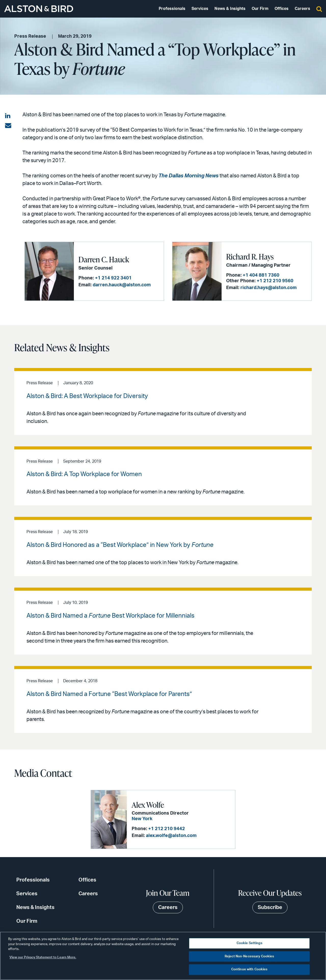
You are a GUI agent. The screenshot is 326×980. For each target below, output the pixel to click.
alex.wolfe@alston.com (171, 836)
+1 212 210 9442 (167, 829)
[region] (163, 956)
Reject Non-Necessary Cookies (249, 956)
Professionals (172, 9)
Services (200, 9)
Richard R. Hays (250, 257)
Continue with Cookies (249, 969)
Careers (302, 9)
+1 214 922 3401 (113, 278)
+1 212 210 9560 (275, 281)
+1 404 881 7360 (261, 275)
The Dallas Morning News (188, 176)
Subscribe (270, 907)
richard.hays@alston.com (269, 288)
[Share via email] (8, 126)
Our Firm (260, 9)
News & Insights (230, 9)
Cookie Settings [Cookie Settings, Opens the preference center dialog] (249, 943)
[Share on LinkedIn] (8, 116)
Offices (282, 9)
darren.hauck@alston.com (122, 285)
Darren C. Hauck (104, 259)
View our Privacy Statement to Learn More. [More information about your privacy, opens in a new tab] (43, 957)
